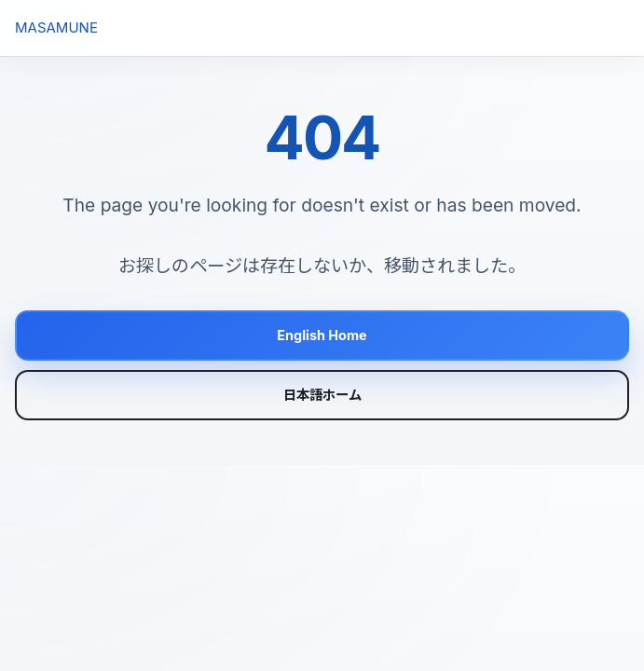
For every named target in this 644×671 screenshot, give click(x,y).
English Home (322, 335)
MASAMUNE (56, 27)
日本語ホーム (322, 395)
